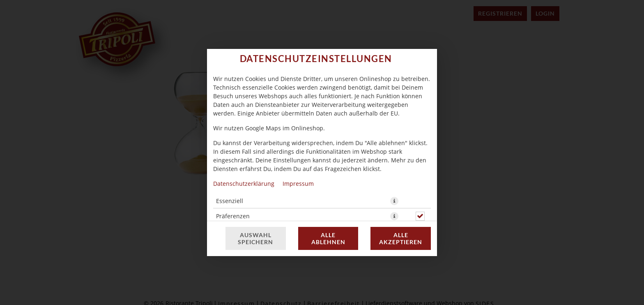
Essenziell (230, 201)
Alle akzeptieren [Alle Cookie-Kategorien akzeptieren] (401, 238)
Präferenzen (233, 216)
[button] (394, 201)
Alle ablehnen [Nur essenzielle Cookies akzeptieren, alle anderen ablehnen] (328, 238)
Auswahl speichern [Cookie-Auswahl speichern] (255, 238)
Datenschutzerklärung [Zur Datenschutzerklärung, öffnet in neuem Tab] (244, 184)
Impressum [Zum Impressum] (298, 184)
